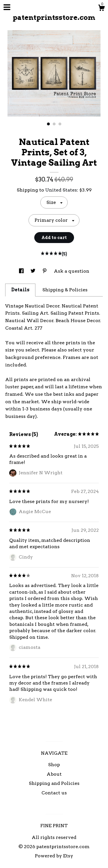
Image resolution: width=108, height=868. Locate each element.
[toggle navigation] (7, 7)
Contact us (54, 793)
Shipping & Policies (65, 290)
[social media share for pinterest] (45, 271)
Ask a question (72, 271)
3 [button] (60, 124)
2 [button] (54, 124)
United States (61, 190)
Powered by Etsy (54, 856)
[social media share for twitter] (34, 271)
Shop (54, 765)
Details (20, 290)
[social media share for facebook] (22, 271)
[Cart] (101, 9)
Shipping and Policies (54, 783)
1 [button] (48, 124)
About (54, 774)
